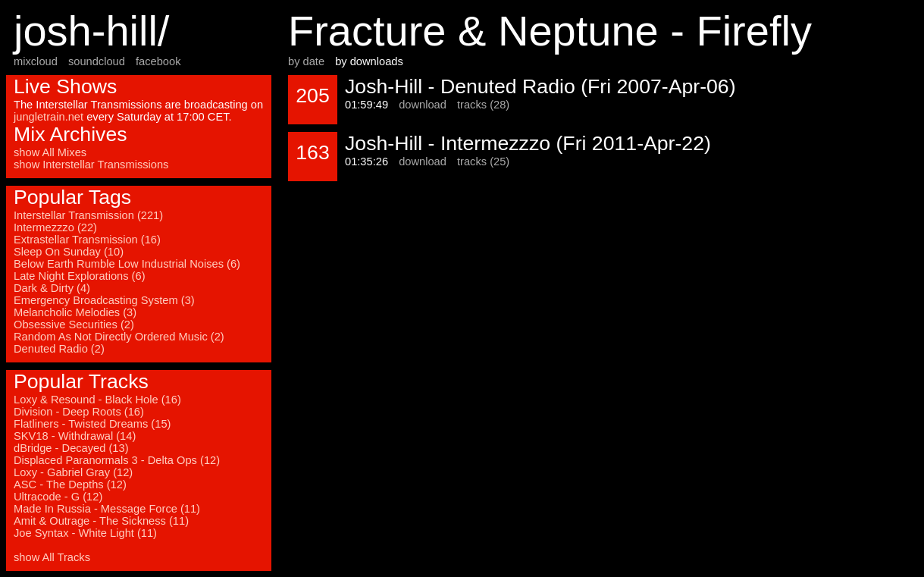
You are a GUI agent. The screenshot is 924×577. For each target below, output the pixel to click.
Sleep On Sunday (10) (69, 252)
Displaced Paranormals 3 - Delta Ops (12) (117, 460)
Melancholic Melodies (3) (75, 312)
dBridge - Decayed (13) (71, 448)
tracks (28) (483, 105)
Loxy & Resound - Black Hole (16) (97, 400)
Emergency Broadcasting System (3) (104, 300)
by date (306, 61)
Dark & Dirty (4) (52, 288)
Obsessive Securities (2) (74, 325)
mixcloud (36, 61)
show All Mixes (50, 152)
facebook (158, 61)
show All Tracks (52, 557)
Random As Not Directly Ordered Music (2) (119, 337)
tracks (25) (483, 161)
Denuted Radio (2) (59, 349)
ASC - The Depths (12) (70, 484)
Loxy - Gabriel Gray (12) (73, 472)
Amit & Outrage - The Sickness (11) (101, 521)
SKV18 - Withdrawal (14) (75, 436)
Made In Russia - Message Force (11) (107, 509)
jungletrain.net (49, 117)
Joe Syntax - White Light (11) (85, 533)
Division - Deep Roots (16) (79, 412)
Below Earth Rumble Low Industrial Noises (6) (127, 264)
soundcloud (97, 61)
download (423, 105)
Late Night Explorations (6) (80, 276)
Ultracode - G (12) (58, 497)
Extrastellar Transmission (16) (87, 240)
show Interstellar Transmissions (91, 165)
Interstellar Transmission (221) (88, 215)
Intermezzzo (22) (55, 227)
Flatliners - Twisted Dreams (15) (92, 424)
